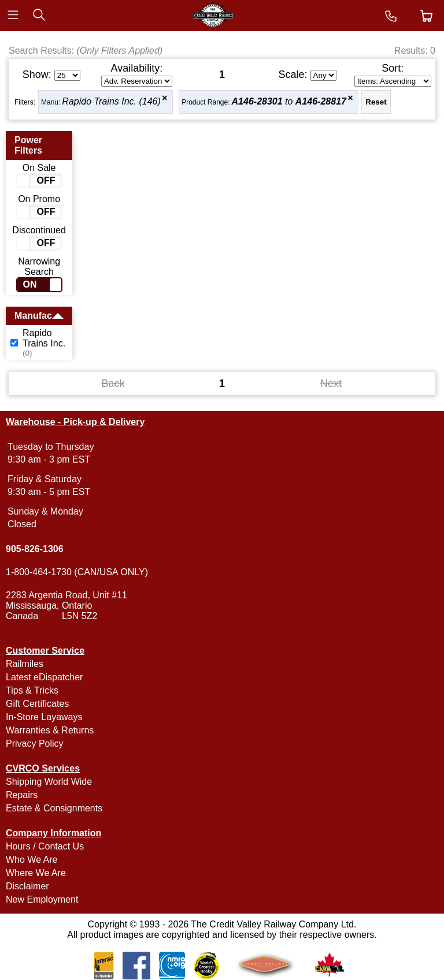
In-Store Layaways (44, 717)
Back (113, 383)
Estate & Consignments (54, 808)
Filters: (25, 102)
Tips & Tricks (32, 690)
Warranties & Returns (50, 730)
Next (331, 383)
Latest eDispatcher (44, 677)
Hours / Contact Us (45, 846)
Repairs (22, 795)
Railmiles (25, 664)
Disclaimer (27, 886)
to (289, 101)
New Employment (42, 899)
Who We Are (32, 860)
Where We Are (36, 873)
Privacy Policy (35, 744)
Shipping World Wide (49, 782)
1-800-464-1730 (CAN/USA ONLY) (77, 572)
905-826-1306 (35, 549)
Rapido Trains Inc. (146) (111, 101)
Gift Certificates (37, 704)
